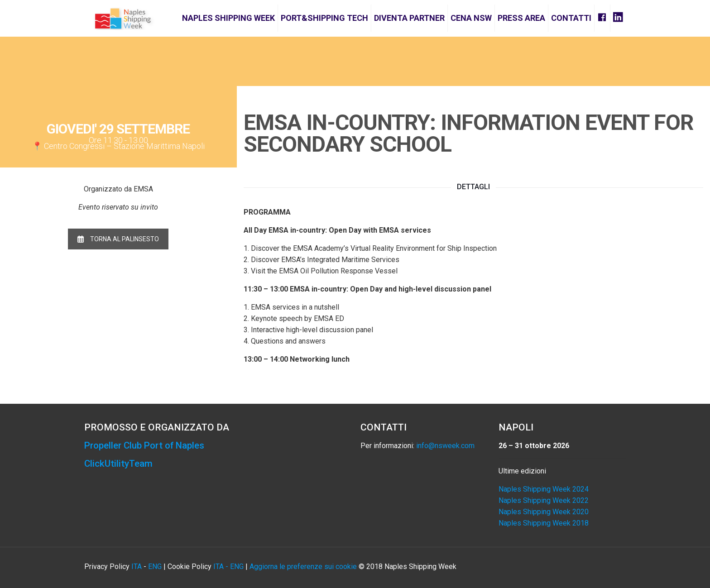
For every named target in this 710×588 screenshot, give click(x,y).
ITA (137, 566)
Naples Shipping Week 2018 (544, 523)
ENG (155, 566)
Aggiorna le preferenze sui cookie (303, 566)
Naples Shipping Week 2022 (544, 500)
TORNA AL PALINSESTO (118, 239)
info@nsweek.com (445, 446)
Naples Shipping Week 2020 (544, 512)
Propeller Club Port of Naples (147, 445)
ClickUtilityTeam (119, 464)
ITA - (222, 566)
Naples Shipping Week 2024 (544, 489)
